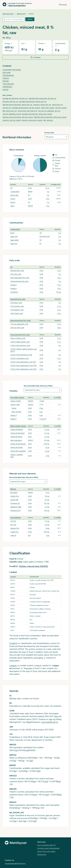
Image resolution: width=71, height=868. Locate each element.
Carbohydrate (15, 192)
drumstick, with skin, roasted (12, 120)
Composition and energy (12, 70)
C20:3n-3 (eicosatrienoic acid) (20, 345)
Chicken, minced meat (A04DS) (33, 566)
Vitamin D (14, 415)
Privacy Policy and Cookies (46, 851)
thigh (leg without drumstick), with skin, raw (42, 98)
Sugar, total (14, 236)
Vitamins (6, 78)
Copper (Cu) (14, 532)
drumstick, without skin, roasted (32, 120)
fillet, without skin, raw (10, 111)
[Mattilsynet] (16, 843)
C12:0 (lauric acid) (16, 303)
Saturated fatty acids (17, 271)
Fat (11, 188)
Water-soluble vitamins (18, 426)
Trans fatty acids (16, 274)
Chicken (31, 14)
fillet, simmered (48, 120)
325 (29, 535)
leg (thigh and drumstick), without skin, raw (33, 102)
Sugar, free (14, 244)
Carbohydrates (8, 75)
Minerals (6, 81)
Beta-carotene (16, 412)
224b (30, 188)
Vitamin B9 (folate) (17, 447)
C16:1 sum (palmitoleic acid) (19, 324)
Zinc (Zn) (13, 525)
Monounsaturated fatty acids (20, 278)
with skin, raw (7, 108)
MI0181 (30, 192)
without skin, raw (57, 105)
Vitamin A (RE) (15, 405)
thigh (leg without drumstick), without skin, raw (17, 105)
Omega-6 (14, 288)
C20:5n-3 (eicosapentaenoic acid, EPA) (23, 362)
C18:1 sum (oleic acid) (17, 328)
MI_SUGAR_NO (45, 236)
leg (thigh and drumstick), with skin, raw (15, 98)
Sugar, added (14, 240)
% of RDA (57, 397)
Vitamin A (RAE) (16, 401)
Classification (7, 87)
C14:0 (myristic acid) (17, 306)
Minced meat (21, 14)
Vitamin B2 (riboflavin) (17, 433)
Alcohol (13, 202)
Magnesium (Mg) (16, 507)
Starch (12, 233)
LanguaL (13, 665)
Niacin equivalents (16, 440)
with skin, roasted (61, 108)
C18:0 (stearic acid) (17, 313)
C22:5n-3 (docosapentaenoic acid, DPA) (24, 366)
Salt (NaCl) (14, 493)
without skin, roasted (48, 108)
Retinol (14, 408)
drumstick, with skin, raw (10, 102)
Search (30, 19)
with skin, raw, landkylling (46, 111)
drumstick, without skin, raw (42, 105)
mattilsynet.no (42, 854)
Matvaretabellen (17, 6)
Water (12, 206)
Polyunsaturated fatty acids (19, 281)
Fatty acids (7, 72)
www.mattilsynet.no (50, 722)
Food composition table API (46, 845)
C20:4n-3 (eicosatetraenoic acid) (21, 355)
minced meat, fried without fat (27, 111)
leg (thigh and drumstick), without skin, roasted (37, 114)
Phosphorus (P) (15, 510)
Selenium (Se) (15, 528)
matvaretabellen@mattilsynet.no (15, 863)
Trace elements (8, 84)
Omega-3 (13, 285)
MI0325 (31, 401)
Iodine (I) (13, 535)
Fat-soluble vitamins (17, 397)
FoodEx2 (13, 643)
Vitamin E (13, 419)
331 (41, 233)
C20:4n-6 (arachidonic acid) (19, 358)
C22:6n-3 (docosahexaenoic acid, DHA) (23, 369)
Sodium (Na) (14, 500)
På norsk (63, 5)
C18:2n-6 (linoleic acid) (18, 338)
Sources (5, 90)
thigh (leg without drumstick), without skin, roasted (50, 117)
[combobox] (13, 19)
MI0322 (31, 405)
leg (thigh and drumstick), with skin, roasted (26, 108)
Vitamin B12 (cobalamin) (18, 451)
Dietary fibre (14, 195)
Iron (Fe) (13, 521)
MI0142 (30, 206)
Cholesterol (14, 292)
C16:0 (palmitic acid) (17, 310)
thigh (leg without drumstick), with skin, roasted (18, 117)
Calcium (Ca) (14, 496)
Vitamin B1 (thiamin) (17, 430)
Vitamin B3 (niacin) (16, 437)
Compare (35, 57)
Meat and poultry (8, 14)
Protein (13, 199)
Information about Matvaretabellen (48, 848)
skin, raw (57, 111)
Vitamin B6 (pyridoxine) (18, 444)
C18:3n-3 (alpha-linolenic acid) (20, 342)
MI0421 (30, 440)
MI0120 (30, 493)
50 (29, 195)
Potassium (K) (15, 503)
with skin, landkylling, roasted (12, 114)
